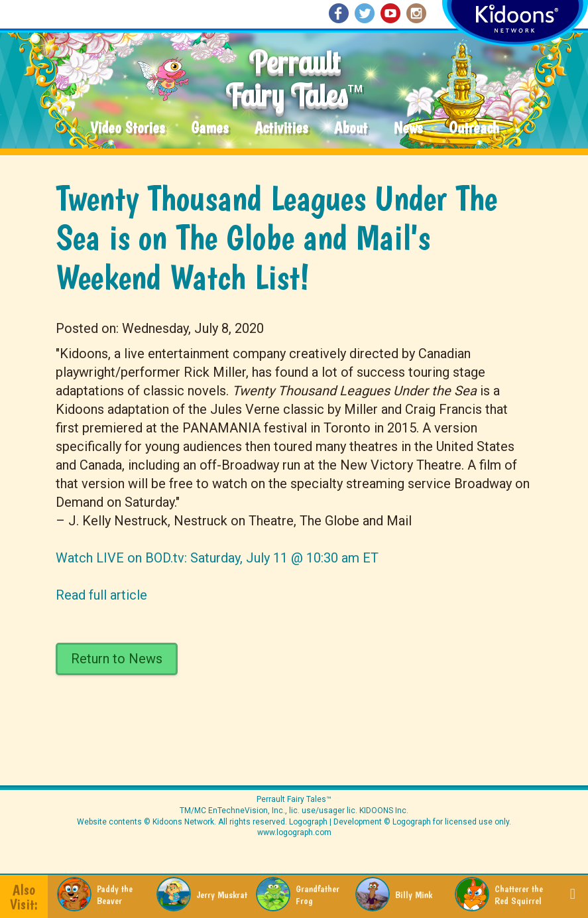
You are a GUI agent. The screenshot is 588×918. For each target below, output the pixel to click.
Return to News (117, 659)
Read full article (101, 595)
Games (209, 128)
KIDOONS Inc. (384, 811)
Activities (281, 128)
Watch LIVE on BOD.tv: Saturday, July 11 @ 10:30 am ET (217, 558)
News (408, 128)
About (351, 128)
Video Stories (127, 128)
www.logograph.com (294, 832)
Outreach (474, 128)
